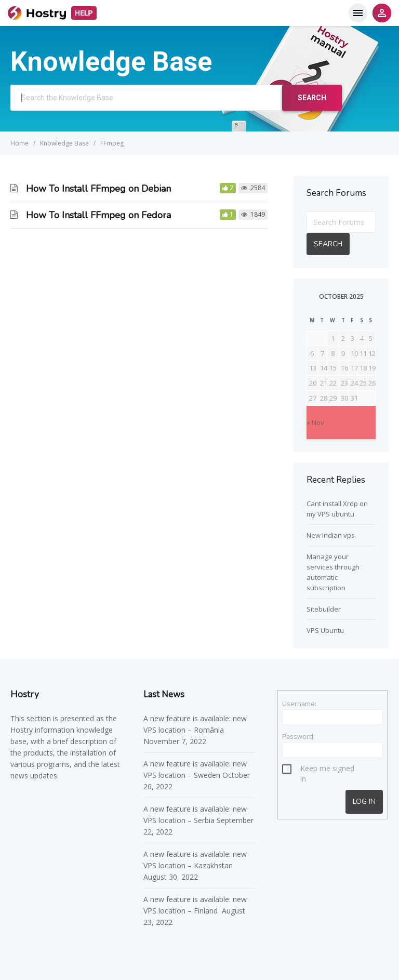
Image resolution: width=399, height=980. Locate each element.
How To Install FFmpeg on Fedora (98, 215)
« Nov (315, 422)
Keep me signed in (327, 770)
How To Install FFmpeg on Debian (98, 189)
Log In (364, 802)
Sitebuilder (324, 609)
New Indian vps (331, 535)
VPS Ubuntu (325, 630)
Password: (298, 736)
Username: (299, 704)
